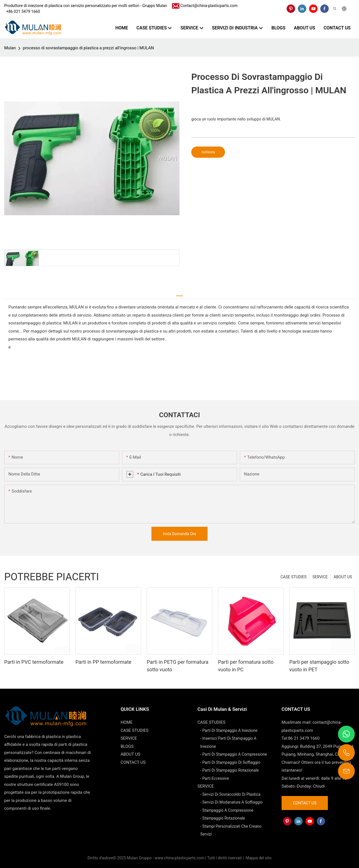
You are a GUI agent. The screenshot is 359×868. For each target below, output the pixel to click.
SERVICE (320, 577)
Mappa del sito (258, 858)
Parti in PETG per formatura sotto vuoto (178, 666)
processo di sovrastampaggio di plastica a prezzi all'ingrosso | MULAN (88, 48)
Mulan (10, 48)
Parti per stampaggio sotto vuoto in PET (319, 666)
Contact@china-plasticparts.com (209, 6)
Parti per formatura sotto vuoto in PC (246, 666)
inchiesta (208, 152)
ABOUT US (343, 577)
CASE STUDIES (294, 577)
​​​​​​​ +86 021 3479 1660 (22, 11)
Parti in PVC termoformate (34, 662)
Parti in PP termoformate (103, 662)
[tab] (179, 293)
